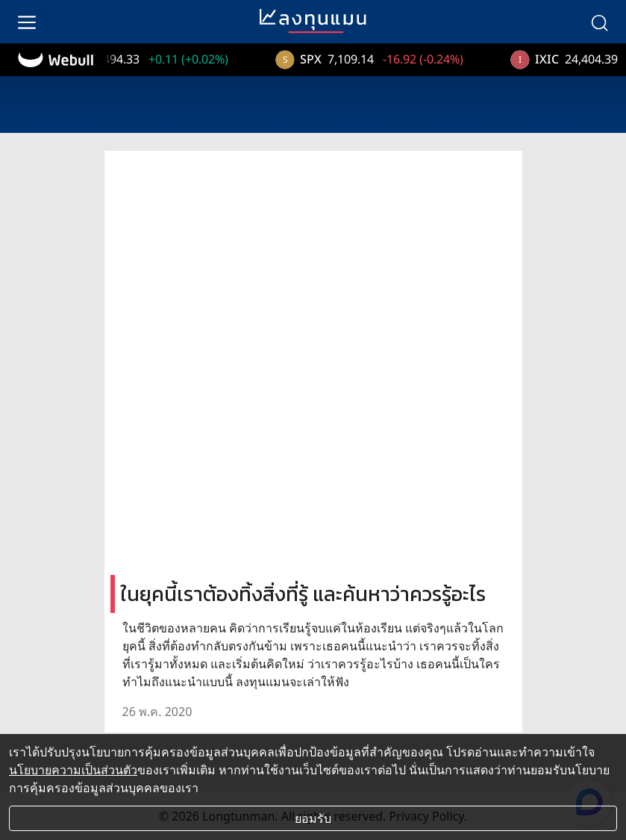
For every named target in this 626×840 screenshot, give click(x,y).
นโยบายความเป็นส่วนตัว (73, 770)
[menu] (27, 22)
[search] (599, 22)
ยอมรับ (313, 818)
